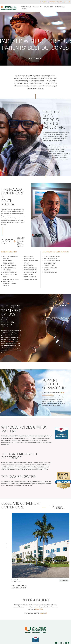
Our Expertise (37, 7)
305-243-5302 (52, 2)
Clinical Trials (49, 7)
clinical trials (9, 337)
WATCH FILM (36, 58)
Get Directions (64, 576)
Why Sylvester (26, 7)
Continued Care (60, 7)
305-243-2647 (67, 2)
